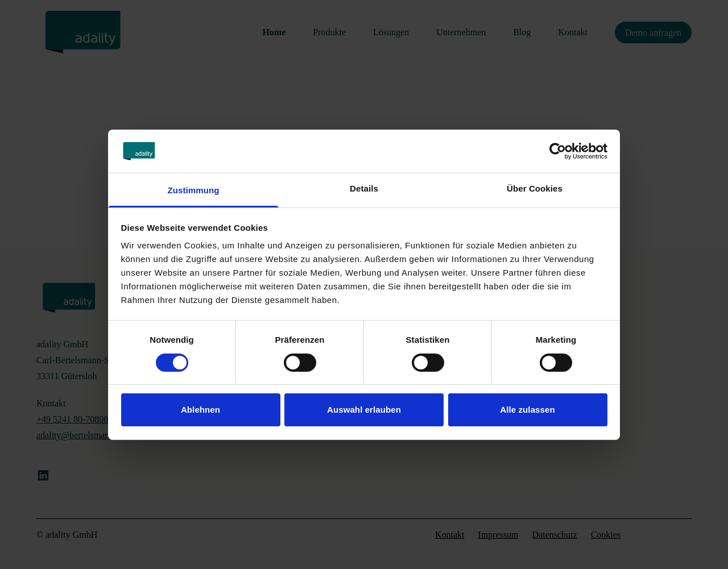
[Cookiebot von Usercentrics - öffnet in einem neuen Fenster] (558, 151)
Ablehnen (200, 410)
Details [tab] (364, 188)
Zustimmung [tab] (194, 190)
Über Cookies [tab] (535, 188)
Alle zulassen (527, 410)
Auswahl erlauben (364, 410)
